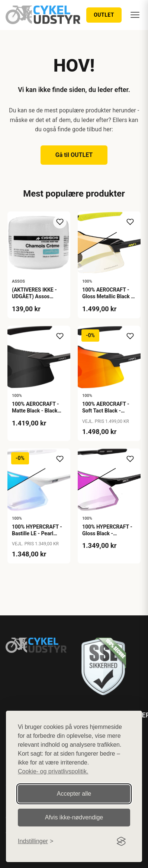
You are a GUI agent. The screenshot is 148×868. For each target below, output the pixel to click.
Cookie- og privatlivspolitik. (53, 771)
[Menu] (135, 15)
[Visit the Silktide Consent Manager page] (121, 841)
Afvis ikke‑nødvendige (74, 817)
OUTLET (104, 15)
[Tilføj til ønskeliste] (60, 222)
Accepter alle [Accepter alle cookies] (74, 794)
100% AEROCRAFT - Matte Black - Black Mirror (36, 411)
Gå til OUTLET (74, 155)
